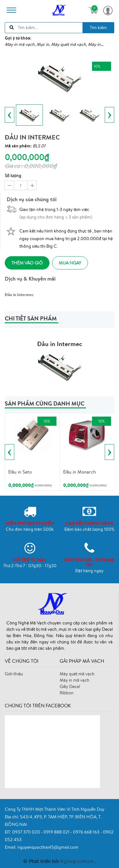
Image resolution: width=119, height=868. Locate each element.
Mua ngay (70, 263)
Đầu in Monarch (79, 472)
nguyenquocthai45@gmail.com (48, 847)
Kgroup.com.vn (78, 861)
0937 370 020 (26, 832)
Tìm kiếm (98, 28)
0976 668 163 (87, 832)
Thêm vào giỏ (27, 263)
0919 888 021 (57, 832)
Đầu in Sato (20, 472)
